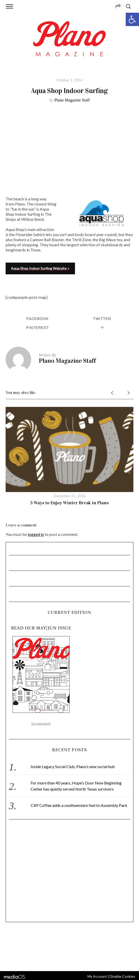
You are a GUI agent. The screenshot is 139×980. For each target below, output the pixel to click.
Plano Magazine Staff (72, 100)
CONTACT (27, 940)
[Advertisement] (69, 873)
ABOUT (12, 940)
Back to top (69, 960)
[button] (132, 19)
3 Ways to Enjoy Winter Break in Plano (69, 503)
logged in (36, 534)
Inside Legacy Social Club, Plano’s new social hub (73, 766)
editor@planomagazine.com (70, 947)
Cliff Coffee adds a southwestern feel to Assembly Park (79, 805)
